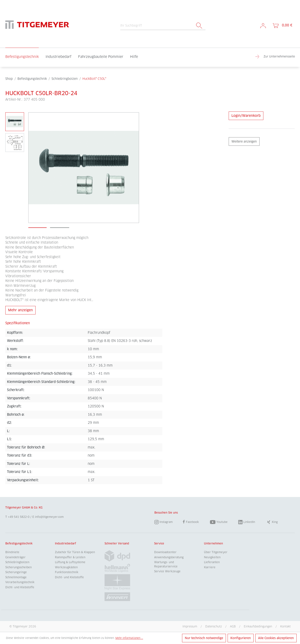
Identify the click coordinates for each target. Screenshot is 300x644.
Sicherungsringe (16, 572)
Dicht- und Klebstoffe (20, 587)
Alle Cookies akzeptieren (276, 638)
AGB (233, 626)
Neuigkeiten (212, 557)
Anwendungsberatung (169, 557)
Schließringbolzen (17, 562)
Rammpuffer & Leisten (70, 557)
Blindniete (12, 552)
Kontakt (285, 626)
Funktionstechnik (67, 572)
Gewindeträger (15, 557)
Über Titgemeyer (216, 552)
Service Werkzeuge (167, 571)
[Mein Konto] (263, 25)
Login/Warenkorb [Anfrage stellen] (246, 116)
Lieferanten (212, 562)
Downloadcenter (165, 552)
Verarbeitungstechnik (20, 582)
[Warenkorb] (282, 25)
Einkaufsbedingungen (258, 626)
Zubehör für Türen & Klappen (75, 552)
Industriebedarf (65, 543)
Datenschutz (214, 626)
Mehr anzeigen (20, 310)
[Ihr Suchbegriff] (157, 26)
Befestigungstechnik (19, 543)
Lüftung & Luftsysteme (70, 562)
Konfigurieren (241, 638)
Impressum (190, 626)
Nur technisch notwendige (204, 638)
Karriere (210, 567)
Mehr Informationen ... (129, 638)
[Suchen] (199, 26)
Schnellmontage (16, 577)
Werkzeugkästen (66, 567)
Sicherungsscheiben (19, 567)
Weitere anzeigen (244, 141)
